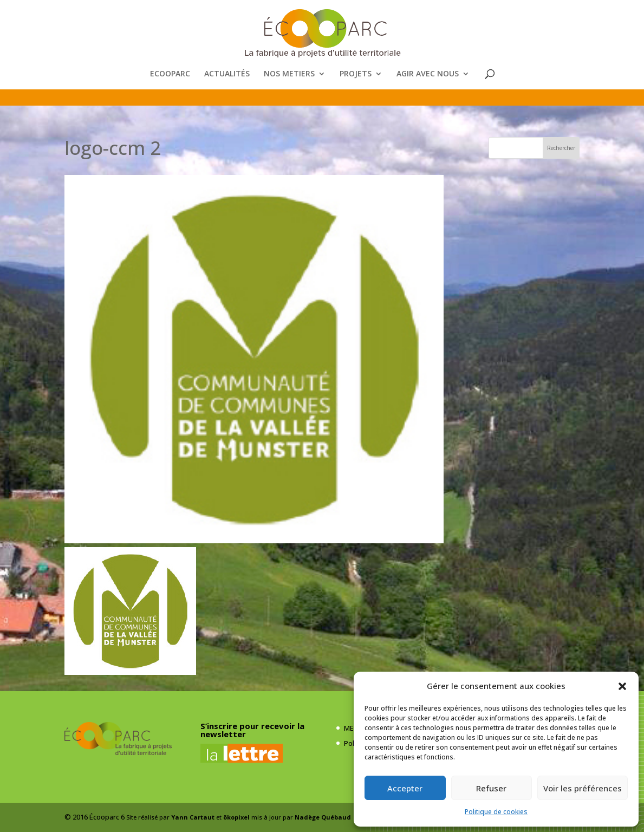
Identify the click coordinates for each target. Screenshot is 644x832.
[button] (622, 686)
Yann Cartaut (193, 817)
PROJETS (356, 74)
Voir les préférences (583, 788)
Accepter (405, 788)
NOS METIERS (289, 74)
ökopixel (236, 817)
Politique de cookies (496, 812)
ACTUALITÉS (227, 74)
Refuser (491, 788)
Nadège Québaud (323, 817)
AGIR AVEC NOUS (428, 74)
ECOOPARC (170, 74)
